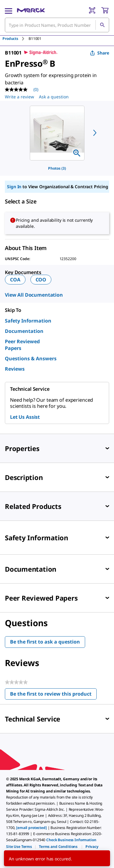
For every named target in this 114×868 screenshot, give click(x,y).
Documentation (24, 331)
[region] (57, 133)
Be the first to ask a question (45, 642)
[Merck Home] (31, 10)
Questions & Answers (31, 358)
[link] (19, 847)
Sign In (14, 187)
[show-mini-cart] (105, 10)
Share (100, 53)
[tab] (16, 39)
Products (10, 39)
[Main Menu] (9, 10)
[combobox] (57, 25)
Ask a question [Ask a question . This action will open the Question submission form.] (54, 97)
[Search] (102, 25)
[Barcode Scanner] (92, 10)
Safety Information (28, 321)
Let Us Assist (25, 417)
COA (15, 280)
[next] (95, 133)
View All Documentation (34, 295)
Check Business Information (71, 840)
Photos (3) (57, 168)
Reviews (15, 369)
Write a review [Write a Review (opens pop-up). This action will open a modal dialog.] (19, 97)
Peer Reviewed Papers (22, 345)
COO (41, 280)
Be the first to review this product (53, 695)
